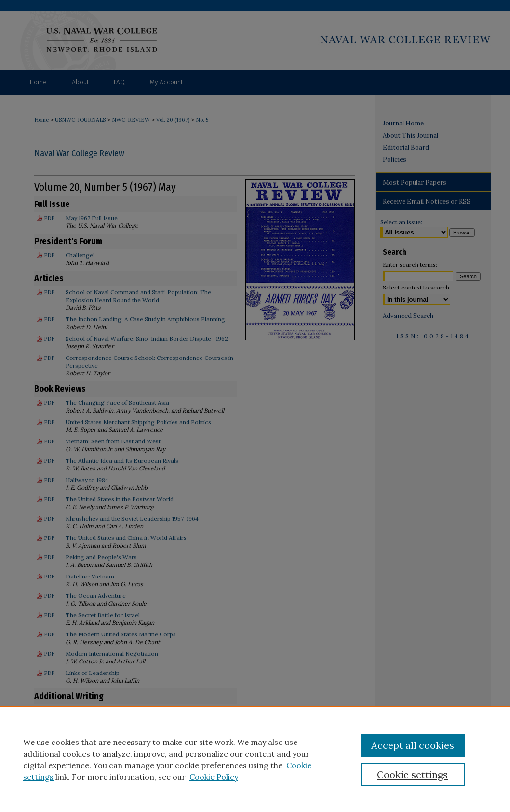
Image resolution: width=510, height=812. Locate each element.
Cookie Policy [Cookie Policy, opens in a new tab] (214, 777)
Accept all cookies (413, 745)
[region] (255, 759)
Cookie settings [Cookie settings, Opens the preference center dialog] (412, 775)
